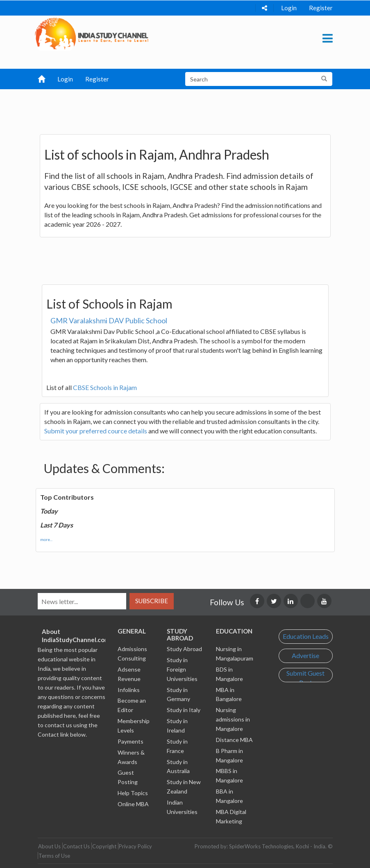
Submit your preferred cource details (96, 431)
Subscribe (152, 601)
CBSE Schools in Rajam (105, 387)
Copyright (104, 846)
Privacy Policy (135, 846)
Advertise (305, 655)
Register (321, 8)
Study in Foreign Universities (182, 669)
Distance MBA (234, 740)
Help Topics (133, 793)
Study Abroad (184, 649)
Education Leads (306, 636)
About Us (49, 846)
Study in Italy (184, 710)
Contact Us (76, 846)
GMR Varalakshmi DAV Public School (109, 320)
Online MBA (133, 804)
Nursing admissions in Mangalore (233, 719)
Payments (131, 741)
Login (289, 8)
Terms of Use (54, 856)
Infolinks (129, 690)
